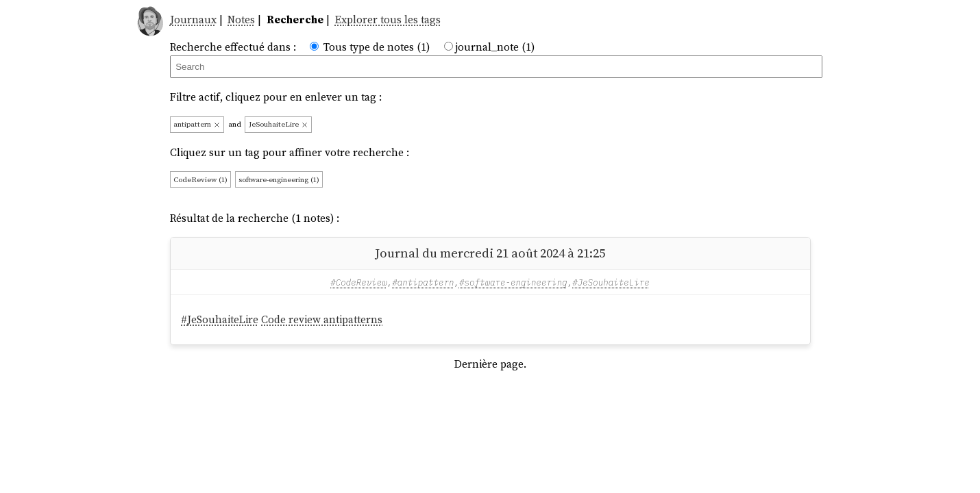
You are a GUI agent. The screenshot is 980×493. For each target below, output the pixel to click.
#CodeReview (359, 282)
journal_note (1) (495, 47)
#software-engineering (513, 282)
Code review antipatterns (322, 319)
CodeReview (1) (200, 180)
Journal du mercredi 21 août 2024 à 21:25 (490, 253)
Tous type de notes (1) (377, 47)
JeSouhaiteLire (279, 124)
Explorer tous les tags (388, 20)
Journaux (193, 20)
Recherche (295, 20)
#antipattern (423, 282)
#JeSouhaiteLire (611, 282)
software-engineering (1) (279, 180)
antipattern (197, 124)
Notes (241, 20)
